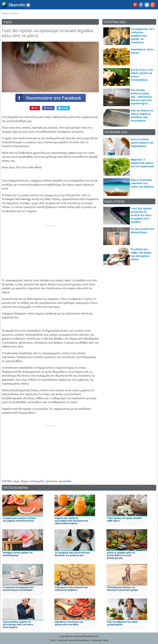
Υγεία (14, 13)
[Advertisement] (50, 249)
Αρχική (5, 13)
